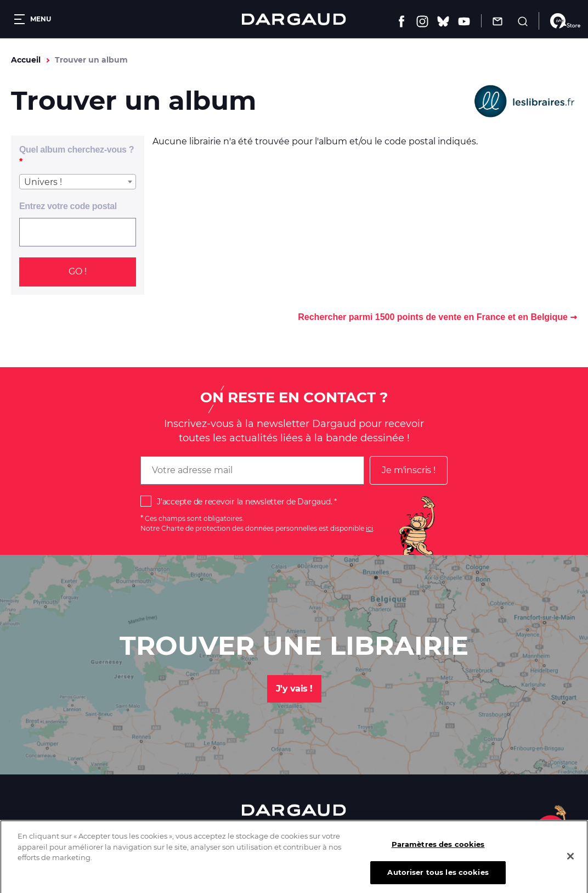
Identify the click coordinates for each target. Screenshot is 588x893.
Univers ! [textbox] (43, 182)
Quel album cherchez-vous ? (77, 150)
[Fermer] (570, 862)
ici (369, 528)
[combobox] (78, 182)
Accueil (26, 60)
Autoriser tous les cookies (438, 878)
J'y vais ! (294, 689)
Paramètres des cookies (438, 850)
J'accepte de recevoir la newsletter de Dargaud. (244, 502)
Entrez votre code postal (68, 206)
